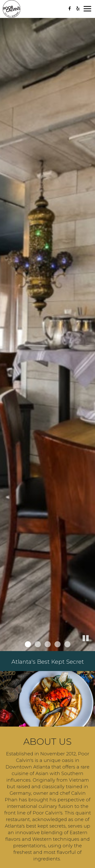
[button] (91, 647)
